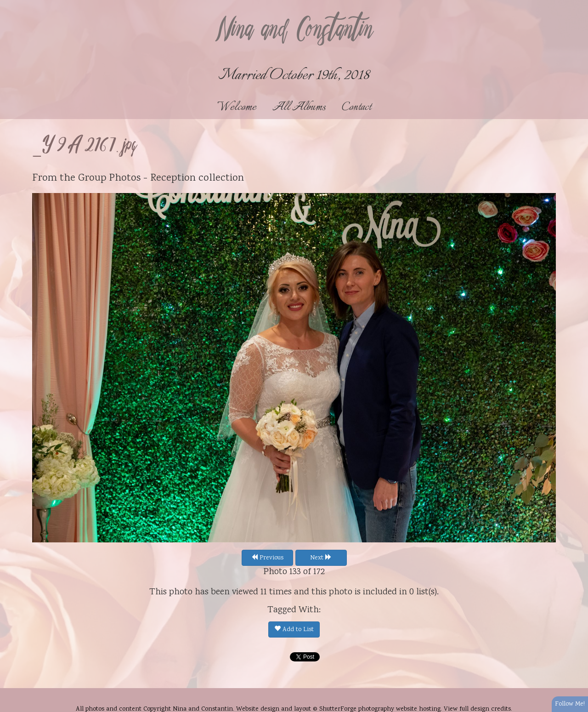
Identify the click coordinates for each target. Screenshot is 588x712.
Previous (267, 558)
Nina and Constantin (294, 31)
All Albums (299, 107)
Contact (356, 107)
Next (321, 558)
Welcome (237, 107)
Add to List (294, 630)
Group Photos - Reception (137, 178)
